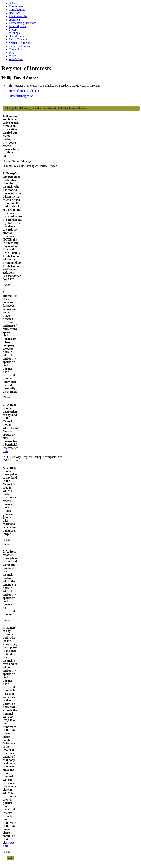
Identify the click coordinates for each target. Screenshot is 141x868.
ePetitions (15, 20)
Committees (16, 6)
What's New (16, 59)
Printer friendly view (21, 96)
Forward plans (17, 26)
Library (13, 29)
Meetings (14, 33)
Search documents (20, 43)
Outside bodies (18, 36)
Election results (18, 16)
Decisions (15, 13)
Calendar (14, 3)
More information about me (25, 91)
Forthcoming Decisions (23, 23)
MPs (11, 53)
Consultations (17, 10)
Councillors (16, 49)
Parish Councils (18, 39)
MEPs (12, 56)
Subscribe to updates (21, 46)
